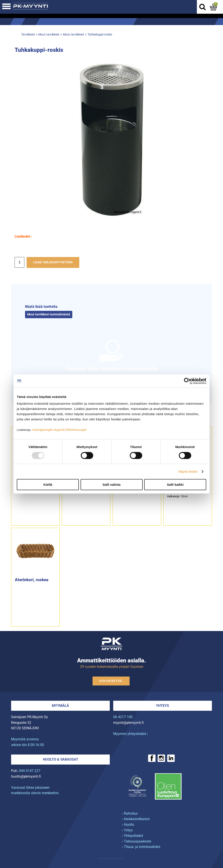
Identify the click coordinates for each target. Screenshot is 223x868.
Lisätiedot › (23, 236)
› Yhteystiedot (133, 836)
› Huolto (128, 825)
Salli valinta (112, 485)
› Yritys (127, 830)
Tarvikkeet (28, 35)
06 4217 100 (123, 717)
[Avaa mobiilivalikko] (6, 7)
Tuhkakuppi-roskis (100, 35)
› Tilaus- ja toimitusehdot (141, 847)
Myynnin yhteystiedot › (131, 734)
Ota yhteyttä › (111, 681)
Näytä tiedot (188, 471)
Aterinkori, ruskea (32, 580)
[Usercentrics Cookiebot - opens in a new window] (187, 381)
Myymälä (60, 706)
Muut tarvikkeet (49, 35)
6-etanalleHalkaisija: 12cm (177, 494)
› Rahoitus (130, 813)
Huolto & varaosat (61, 759)
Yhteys (162, 706)
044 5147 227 (30, 771)
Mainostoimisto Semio (111, 858)
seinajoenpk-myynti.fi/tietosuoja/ (59, 430)
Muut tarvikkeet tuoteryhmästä (49, 314)
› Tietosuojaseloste (137, 841)
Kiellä (48, 485)
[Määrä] (19, 262)
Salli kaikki (175, 485)
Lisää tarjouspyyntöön (53, 262)
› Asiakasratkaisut (136, 819)
